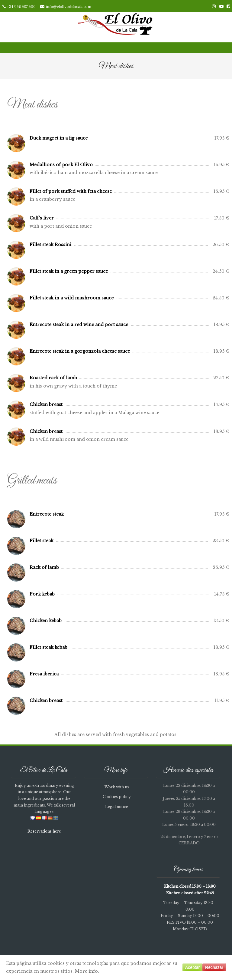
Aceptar (192, 967)
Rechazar (214, 967)
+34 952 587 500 (21, 7)
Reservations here (44, 831)
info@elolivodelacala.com (68, 7)
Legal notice (117, 807)
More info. (87, 971)
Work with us (117, 787)
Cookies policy (117, 797)
